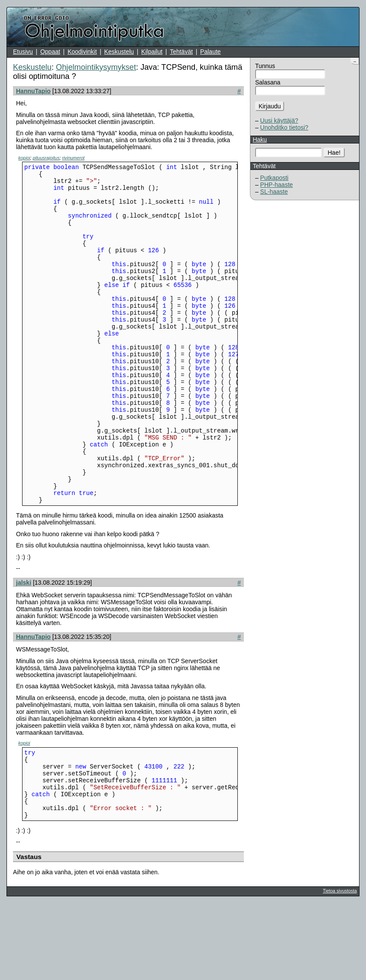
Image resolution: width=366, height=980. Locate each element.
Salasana (268, 82)
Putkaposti (274, 178)
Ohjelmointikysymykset (96, 67)
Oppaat (50, 52)
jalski (24, 646)
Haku (260, 140)
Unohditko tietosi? (284, 127)
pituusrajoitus (46, 158)
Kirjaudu (270, 106)
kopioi (24, 158)
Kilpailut (152, 52)
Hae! (334, 153)
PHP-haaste (277, 185)
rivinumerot (73, 158)
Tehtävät (181, 52)
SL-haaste (274, 192)
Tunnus (265, 66)
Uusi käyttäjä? (279, 120)
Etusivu (23, 52)
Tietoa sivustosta (340, 967)
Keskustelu (119, 52)
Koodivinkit (82, 52)
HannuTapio (33, 91)
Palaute (210, 52)
